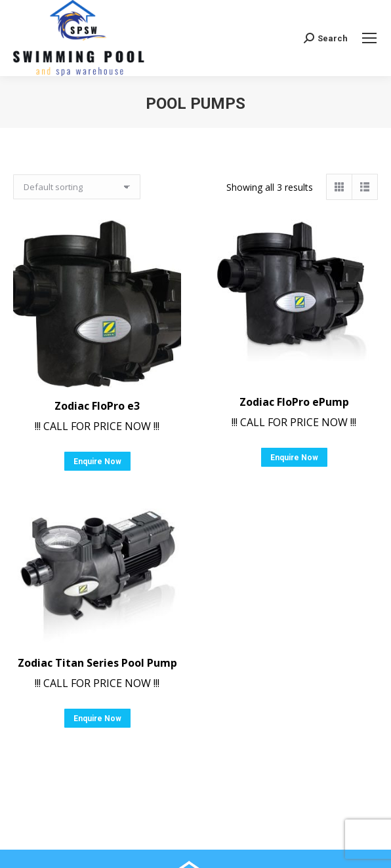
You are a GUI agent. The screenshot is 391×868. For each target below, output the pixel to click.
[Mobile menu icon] (369, 38)
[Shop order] (77, 187)
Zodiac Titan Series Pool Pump (97, 663)
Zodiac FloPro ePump (294, 402)
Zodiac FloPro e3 (97, 406)
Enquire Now (97, 462)
